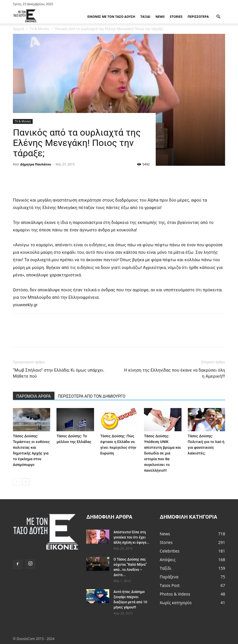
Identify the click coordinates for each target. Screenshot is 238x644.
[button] (218, 17)
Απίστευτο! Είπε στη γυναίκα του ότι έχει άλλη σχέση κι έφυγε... (131, 537)
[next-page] (26, 482)
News (160, 16)
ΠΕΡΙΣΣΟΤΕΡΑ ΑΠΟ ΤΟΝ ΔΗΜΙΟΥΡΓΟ (92, 396)
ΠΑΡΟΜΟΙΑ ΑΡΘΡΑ (34, 396)
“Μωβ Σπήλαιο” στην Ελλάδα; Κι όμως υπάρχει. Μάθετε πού (59, 373)
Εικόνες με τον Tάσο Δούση (111, 16)
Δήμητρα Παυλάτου (36, 164)
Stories (176, 16)
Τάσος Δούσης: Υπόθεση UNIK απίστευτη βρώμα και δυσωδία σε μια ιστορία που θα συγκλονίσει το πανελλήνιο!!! (162, 453)
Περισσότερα (198, 16)
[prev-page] (16, 482)
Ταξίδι (145, 16)
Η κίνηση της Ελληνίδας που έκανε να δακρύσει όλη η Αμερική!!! (175, 373)
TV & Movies (23, 121)
